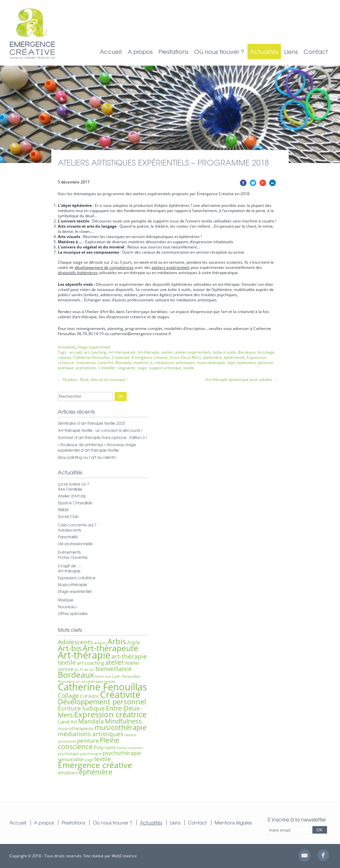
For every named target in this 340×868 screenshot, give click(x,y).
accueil (76, 352)
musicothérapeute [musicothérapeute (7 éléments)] (76, 728)
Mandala (123, 363)
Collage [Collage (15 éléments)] (68, 695)
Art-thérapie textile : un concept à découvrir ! (100, 430)
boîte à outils (225, 352)
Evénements (69, 552)
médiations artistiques (175, 363)
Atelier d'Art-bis (72, 496)
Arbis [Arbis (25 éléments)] (117, 641)
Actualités (264, 51)
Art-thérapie (148, 352)
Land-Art (106, 363)
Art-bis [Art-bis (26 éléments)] (70, 648)
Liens (291, 51)
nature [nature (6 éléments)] (130, 735)
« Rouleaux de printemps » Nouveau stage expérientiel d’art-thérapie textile (97, 447)
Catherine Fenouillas (92, 357)
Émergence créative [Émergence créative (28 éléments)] (95, 765)
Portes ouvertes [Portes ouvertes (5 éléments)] (130, 748)
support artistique (165, 368)
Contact (316, 51)
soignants (126, 368)
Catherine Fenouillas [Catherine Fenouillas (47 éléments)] (102, 687)
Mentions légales (233, 823)
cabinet (64, 357)
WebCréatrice (124, 856)
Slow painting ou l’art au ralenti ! (87, 457)
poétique (66, 368)
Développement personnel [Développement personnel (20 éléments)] (102, 702)
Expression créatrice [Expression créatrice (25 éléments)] (110, 714)
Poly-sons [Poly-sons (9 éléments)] (105, 747)
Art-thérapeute (122, 352)
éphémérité (234, 357)
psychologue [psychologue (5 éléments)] (91, 754)
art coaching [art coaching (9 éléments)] (91, 663)
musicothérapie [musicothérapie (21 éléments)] (120, 727)
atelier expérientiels (193, 352)
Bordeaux (247, 352)
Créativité (121, 357)
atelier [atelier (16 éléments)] (115, 662)
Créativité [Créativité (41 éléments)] (120, 694)
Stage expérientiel (94, 347)
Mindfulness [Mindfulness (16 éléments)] (123, 721)
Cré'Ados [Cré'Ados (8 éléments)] (89, 696)
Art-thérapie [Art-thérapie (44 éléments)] (84, 655)
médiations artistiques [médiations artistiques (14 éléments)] (91, 734)
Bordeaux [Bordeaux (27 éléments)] (76, 675)
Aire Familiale (70, 489)
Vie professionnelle (75, 544)
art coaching (95, 352)
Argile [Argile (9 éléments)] (133, 642)
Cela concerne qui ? (77, 525)
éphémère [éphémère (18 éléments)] (96, 772)
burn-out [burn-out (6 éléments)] (103, 676)
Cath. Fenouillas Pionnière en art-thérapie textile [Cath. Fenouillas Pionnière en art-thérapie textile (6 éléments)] (99, 679)
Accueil (111, 51)
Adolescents (69, 530)
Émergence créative (150, 357)
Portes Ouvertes (73, 557)
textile (189, 368)
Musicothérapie (72, 585)
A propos (140, 51)
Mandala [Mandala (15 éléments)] (91, 721)
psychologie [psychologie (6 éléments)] (69, 754)
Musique (66, 600)
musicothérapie (211, 363)
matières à (143, 363)
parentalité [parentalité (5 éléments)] (67, 741)
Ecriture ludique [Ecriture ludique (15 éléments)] (81, 708)
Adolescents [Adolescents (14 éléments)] (75, 642)
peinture (265, 363)
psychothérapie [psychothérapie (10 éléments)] (122, 753)
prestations (86, 368)
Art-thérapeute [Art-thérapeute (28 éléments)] (110, 648)
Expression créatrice (77, 578)
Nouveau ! (68, 607)
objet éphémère (241, 363)
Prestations (173, 51)
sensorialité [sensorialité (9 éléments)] (71, 759)
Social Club (68, 516)
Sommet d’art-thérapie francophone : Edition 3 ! (102, 437)
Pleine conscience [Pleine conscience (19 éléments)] (88, 743)
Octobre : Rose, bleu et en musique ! (93, 379)
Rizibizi (63, 509)
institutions (86, 363)
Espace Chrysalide (75, 503)
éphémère (212, 357)
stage (142, 368)
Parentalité (68, 537)
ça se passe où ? (74, 484)
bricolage (266, 352)
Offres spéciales (73, 613)
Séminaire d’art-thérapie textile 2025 (92, 423)
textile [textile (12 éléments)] (102, 759)
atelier (167, 352)
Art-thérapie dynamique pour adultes (241, 379)
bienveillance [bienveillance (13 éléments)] (113, 668)
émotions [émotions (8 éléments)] (68, 773)
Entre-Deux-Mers (185, 357)
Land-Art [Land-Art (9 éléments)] (68, 722)
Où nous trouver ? (219, 51)
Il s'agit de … (69, 566)
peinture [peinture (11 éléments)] (88, 741)
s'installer (107, 368)
